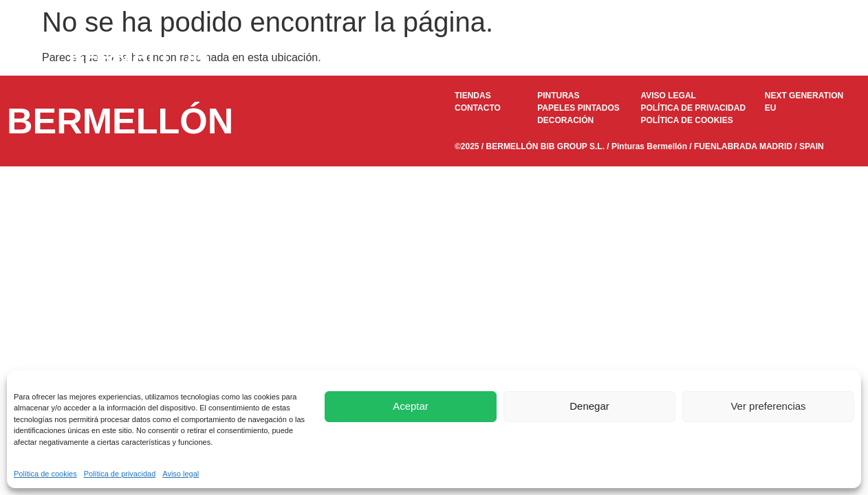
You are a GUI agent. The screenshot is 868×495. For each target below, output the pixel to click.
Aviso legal (181, 474)
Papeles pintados (481, 57)
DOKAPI (564, 57)
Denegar (589, 406)
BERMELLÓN (139, 57)
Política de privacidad (120, 474)
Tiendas (703, 57)
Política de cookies (45, 474)
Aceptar (411, 406)
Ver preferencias (768, 406)
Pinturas (399, 57)
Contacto (766, 57)
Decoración (634, 57)
